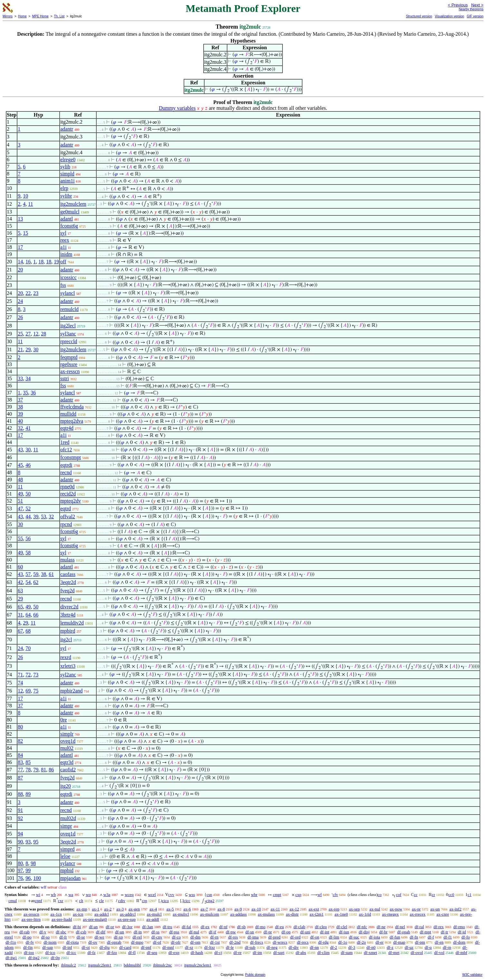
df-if (212, 932)
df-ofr (176, 942)
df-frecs (257, 942)
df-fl (132, 952)
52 (28, 509)
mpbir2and (71, 691)
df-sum (347, 952)
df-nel (400, 927)
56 (28, 538)
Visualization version (449, 16)
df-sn (250, 932)
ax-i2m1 (316, 914)
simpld (67, 174)
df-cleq (321, 927)
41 (28, 428)
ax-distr (292, 914)
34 (28, 378)
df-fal (186, 927)
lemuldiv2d (72, 623)
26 (20, 317)
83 (20, 762)
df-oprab (114, 942)
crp (144, 901)
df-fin (28, 947)
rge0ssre (69, 364)
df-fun (395, 937)
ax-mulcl (154, 914)
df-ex (205, 927)
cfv (335, 895)
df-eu (279, 927)
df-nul (194, 932)
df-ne (381, 927)
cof (399, 895)
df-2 (334, 947)
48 (20, 480)
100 (37, 878)
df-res (233, 937)
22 (28, 293)
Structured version (419, 16)
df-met (394, 952)
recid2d (68, 494)
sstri (65, 378)
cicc (187, 901)
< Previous (458, 5)
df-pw (231, 932)
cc (416, 895)
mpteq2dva (72, 421)
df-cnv (157, 937)
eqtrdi (66, 465)
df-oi (86, 947)
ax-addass (238, 914)
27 (28, 334)
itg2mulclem (73, 204)
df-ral (419, 927)
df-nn (314, 947)
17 (20, 247)
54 (28, 582)
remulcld (69, 309)
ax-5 (170, 909)
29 (28, 349)
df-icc (71, 952)
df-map (399, 942)
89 (28, 794)
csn (209, 895)
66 (36, 615)
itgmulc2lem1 (100, 965)
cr (434, 895)
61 (51, 574)
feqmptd (69, 357)
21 (20, 349)
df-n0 (371, 947)
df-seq (152, 952)
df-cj (219, 952)
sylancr (68, 863)
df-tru (167, 927)
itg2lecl (68, 326)
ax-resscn (70, 371)
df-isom (50, 942)
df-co (176, 937)
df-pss (174, 932)
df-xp (119, 937)
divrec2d (69, 607)
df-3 (352, 947)
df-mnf (168, 947)
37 (20, 400)
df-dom (459, 942)
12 (36, 334)
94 (20, 834)
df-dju (105, 947)
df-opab (404, 932)
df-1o (343, 942)
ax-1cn (56, 914)
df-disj (364, 932)
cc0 (451, 895)
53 (43, 517)
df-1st (215, 942)
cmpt (277, 895)
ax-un (435, 909)
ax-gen (134, 909)
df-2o (361, 942)
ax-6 (187, 909)
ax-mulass (267, 914)
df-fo (466, 937)
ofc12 (66, 450)
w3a (107, 895)
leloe (65, 856)
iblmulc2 (68, 965)
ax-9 (238, 909)
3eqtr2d (68, 582)
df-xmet (371, 952)
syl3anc (68, 334)
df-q (428, 947)
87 (20, 778)
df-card (125, 947)
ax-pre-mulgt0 (95, 919)
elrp (64, 188)
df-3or (127, 927)
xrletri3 (68, 666)
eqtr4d (67, 428)
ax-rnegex (390, 914)
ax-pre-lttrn (31, 919)
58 (28, 553)
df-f (431, 937)
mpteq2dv (71, 501)
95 (36, 842)
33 (20, 378)
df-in (138, 932)
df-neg (272, 947)
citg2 (210, 901)
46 (28, 465)
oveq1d (68, 741)
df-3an (148, 927)
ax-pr (416, 909)
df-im (257, 952)
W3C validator (472, 975)
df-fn (414, 937)
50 (28, 494)
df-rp (447, 947)
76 (20, 878)
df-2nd (235, 942)
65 (20, 607)
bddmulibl (132, 965)
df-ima (253, 937)
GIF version (475, 16)
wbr (254, 895)
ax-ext (314, 909)
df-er (380, 942)
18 (41, 262)
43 (20, 450)
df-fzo (112, 952)
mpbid (67, 870)
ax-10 (256, 909)
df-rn (214, 937)
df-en (439, 942)
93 (28, 842)
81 (43, 770)
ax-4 (153, 909)
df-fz (91, 952)
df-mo (260, 927)
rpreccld (69, 341)
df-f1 (448, 937)
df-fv (30, 942)
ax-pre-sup (127, 919)
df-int (325, 932)
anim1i (67, 181)
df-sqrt (279, 952)
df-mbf (462, 952)
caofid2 (68, 770)
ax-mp (82, 909)
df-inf (67, 947)
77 (20, 770)
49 (20, 494)
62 (36, 582)
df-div (294, 947)
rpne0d (67, 487)
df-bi (77, 927)
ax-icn (78, 914)
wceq (129, 895)
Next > (477, 5)
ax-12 (294, 909)
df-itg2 (34, 958)
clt (81, 901)
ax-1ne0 (341, 914)
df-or (110, 927)
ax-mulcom (210, 914)
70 (28, 648)
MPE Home (40, 16)
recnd (66, 472)
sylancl (67, 293)
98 (33, 863)
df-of (157, 942)
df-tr (444, 932)
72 (28, 675)
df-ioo (29, 952)
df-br (383, 932)
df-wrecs (280, 942)
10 (25, 196)
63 (20, 591)
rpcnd (66, 524)
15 (25, 233)
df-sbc (61, 932)
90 (20, 842)
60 (20, 567)
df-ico (50, 952)
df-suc (354, 937)
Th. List (59, 16)
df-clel (342, 927)
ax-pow (396, 909)
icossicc (68, 277)
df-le (230, 947)
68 (28, 631)
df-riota (72, 942)
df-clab (299, 927)
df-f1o (11, 942)
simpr (66, 826)
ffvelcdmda (72, 407)
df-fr (63, 937)
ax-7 (204, 909)
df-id (462, 932)
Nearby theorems (471, 9)
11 (30, 204)
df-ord (295, 937)
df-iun (344, 932)
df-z (390, 947)
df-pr (268, 932)
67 (20, 631)
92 (20, 818)
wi (38, 895)
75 (36, 691)
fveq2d (67, 591)
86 (51, 770)
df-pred (274, 937)
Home (22, 16)
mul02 (67, 748)
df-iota (374, 937)
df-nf (223, 927)
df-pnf (146, 947)
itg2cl (66, 640)
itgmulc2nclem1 (198, 965)
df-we (99, 937)
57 (28, 574)
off (63, 262)
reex (65, 240)
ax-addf (153, 919)
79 (36, 770)
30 (36, 349)
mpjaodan (70, 878)
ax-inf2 (455, 909)
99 (28, 870)
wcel (152, 895)
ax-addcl (102, 914)
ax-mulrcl (181, 914)
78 (28, 770)
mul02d (68, 818)
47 (20, 509)
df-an (93, 927)
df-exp (174, 952)
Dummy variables (177, 108)
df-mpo (137, 942)
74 (20, 683)
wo (88, 895)
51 (20, 501)
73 (36, 675)
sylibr (66, 196)
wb (53, 895)
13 (20, 219)
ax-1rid (365, 914)
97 (20, 870)
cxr (61, 901)
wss (192, 895)
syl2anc (68, 675)
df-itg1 (11, 958)
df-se (81, 937)
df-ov (93, 942)
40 (20, 421)
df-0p (55, 958)
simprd (67, 849)
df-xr (189, 947)
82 (20, 741)
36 (33, 393)
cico (166, 901)
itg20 (66, 786)
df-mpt (425, 932)
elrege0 (68, 160)
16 (28, 262)
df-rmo (459, 927)
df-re (238, 952)
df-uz (409, 947)
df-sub (250, 947)
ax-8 (221, 909)
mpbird (68, 631)
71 (20, 675)
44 (28, 517)
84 (20, 755)
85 (28, 762)
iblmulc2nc (162, 965)
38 (20, 407)
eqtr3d (67, 762)
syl (63, 233)
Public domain (255, 975)
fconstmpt (71, 457)
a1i (63, 247)
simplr (67, 734)
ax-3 (120, 909)
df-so (46, 937)
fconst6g (69, 226)
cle (101, 901)
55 (20, 538)
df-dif (101, 932)
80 (20, 727)
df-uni (305, 932)
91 (20, 810)
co (379, 895)
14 (20, 262)
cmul (13, 901)
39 (20, 414)
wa (71, 895)
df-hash (197, 952)
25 (20, 334)
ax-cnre (443, 914)
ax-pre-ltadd (62, 919)
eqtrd (66, 509)
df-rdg (324, 942)
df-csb (81, 932)
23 (36, 293)
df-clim (323, 952)
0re (63, 720)
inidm (66, 254)
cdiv (122, 901)
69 (28, 691)
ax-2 (108, 909)
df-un (119, 932)
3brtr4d (68, 615)
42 (20, 582)
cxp (298, 895)
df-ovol (417, 952)
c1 (470, 895)
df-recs (303, 942)
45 (20, 465)
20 (20, 270)
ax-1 (96, 909)
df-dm (195, 937)
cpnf (38, 901)
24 (20, 301)
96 (28, 878)
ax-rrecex (418, 914)
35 (25, 393)
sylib (65, 167)
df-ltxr (210, 947)
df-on (315, 937)
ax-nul (375, 909)
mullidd (68, 414)
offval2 (68, 517)
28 (43, 334)
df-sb (241, 927)
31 (20, 615)
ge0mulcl (70, 212)
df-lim (334, 937)
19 (56, 262)
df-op (286, 932)
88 (20, 794)
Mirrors (8, 16)
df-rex (439, 927)
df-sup (48, 947)
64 (28, 615)
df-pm (420, 942)
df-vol (439, 952)
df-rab (24, 932)
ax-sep (354, 909)
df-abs (301, 952)
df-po (27, 937)
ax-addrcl (128, 914)
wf (319, 895)
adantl (67, 219)
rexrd (66, 657)
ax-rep (334, 909)
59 (36, 574)
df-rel (137, 937)
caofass (68, 574)
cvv (171, 895)
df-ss (155, 932)
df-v (43, 932)
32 (20, 428)
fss (63, 285)
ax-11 (275, 909)
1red (65, 442)
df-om (195, 942)
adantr (67, 129)
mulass (67, 560)
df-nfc (362, 927)
